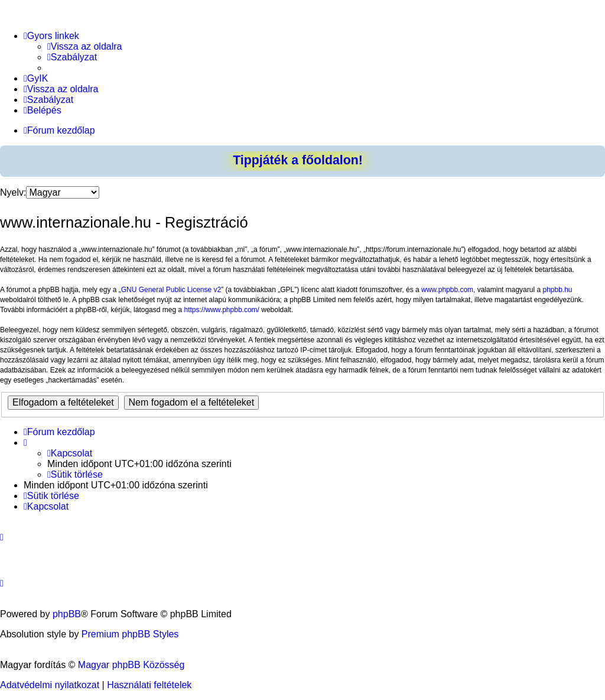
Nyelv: (13, 192)
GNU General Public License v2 (171, 290)
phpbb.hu (557, 290)
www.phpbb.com (447, 290)
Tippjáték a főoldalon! (298, 160)
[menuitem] (85, 47)
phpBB (67, 614)
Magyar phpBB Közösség (131, 665)
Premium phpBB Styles (130, 634)
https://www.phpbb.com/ (222, 310)
